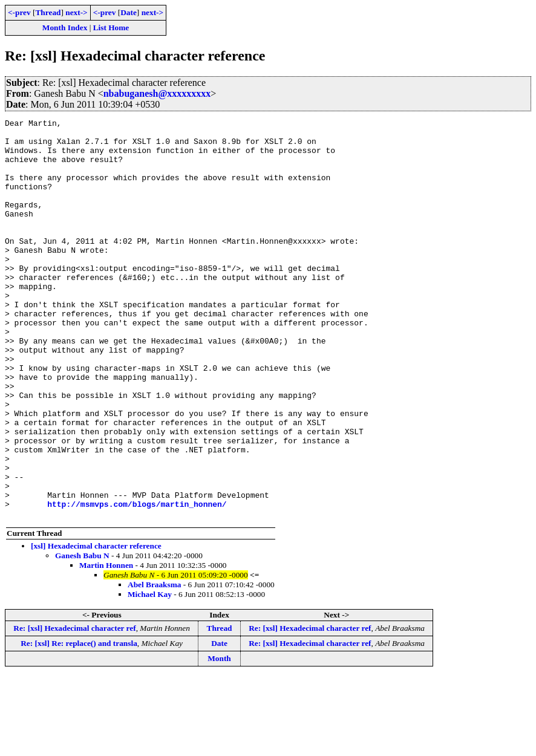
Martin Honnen (106, 645)
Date (129, 12)
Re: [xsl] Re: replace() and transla (79, 723)
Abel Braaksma (155, 664)
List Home (111, 28)
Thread (48, 12)
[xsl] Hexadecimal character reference (96, 626)
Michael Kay (150, 674)
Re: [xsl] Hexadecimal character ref (74, 708)
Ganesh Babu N (82, 635)
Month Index (65, 28)
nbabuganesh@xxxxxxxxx (157, 93)
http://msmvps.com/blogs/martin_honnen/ (137, 582)
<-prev (19, 12)
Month (219, 738)
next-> (76, 12)
